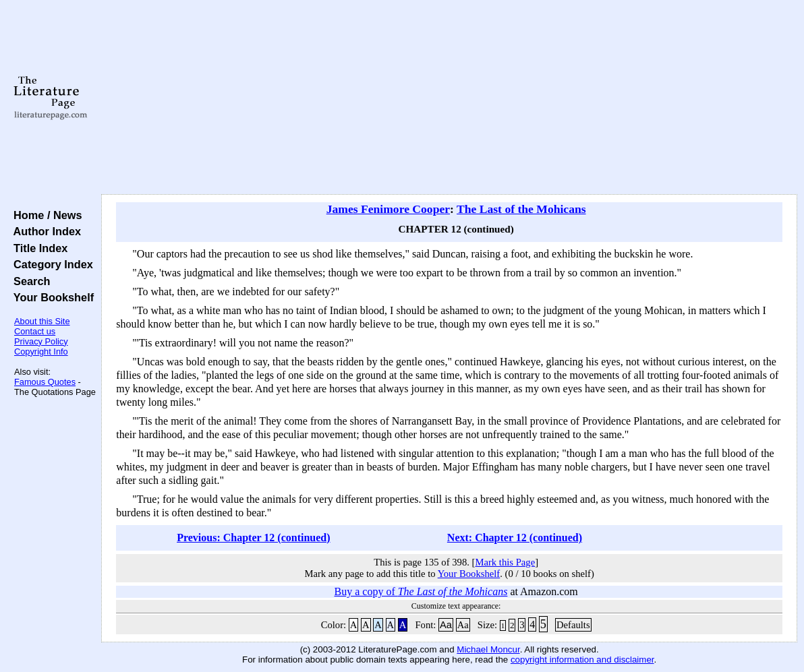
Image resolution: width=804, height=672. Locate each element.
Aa (446, 625)
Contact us (35, 331)
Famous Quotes (45, 382)
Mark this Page (505, 562)
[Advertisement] (449, 98)
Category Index (50, 264)
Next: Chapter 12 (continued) (515, 538)
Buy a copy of (421, 591)
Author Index (44, 231)
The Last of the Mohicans (521, 209)
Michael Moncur (488, 649)
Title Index (37, 248)
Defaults (573, 625)
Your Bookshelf (51, 297)
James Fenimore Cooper (388, 209)
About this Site (42, 321)
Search (29, 281)
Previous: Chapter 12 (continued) (253, 538)
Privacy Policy (41, 341)
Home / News (45, 215)
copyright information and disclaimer (582, 660)
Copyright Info (41, 352)
